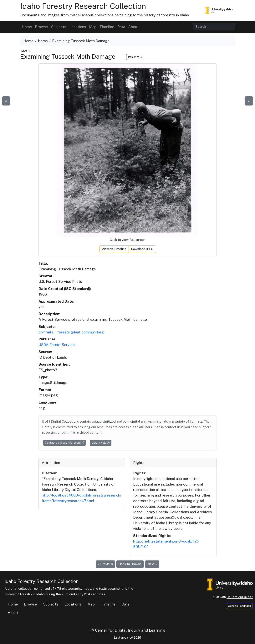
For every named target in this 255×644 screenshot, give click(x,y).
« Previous (105, 564)
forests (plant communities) (81, 332)
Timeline (107, 27)
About (133, 27)
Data (121, 27)
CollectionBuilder (240, 597)
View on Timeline (114, 249)
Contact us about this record (64, 443)
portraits (46, 332)
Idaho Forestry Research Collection (83, 6)
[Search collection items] (214, 27)
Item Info (135, 57)
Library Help (101, 443)
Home (27, 27)
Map (93, 27)
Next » (152, 564)
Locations (78, 27)
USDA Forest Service (57, 345)
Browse (41, 27)
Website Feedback (239, 606)
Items (43, 41)
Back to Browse (130, 564)
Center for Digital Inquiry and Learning (128, 630)
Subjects (59, 27)
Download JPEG (142, 249)
